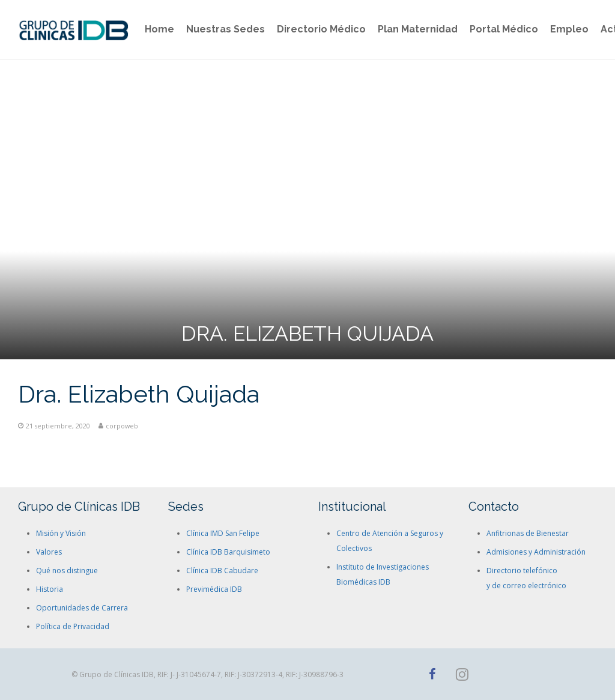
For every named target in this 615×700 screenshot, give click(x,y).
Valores (49, 552)
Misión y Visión (61, 533)
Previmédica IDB (214, 589)
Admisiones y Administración (536, 552)
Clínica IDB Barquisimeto (228, 552)
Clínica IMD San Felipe (223, 533)
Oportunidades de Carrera (82, 608)
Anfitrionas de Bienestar (528, 533)
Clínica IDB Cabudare (222, 571)
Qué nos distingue (67, 571)
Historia (50, 589)
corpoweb (122, 426)
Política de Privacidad (73, 626)
